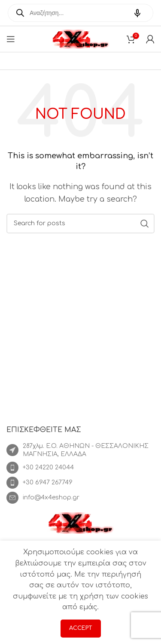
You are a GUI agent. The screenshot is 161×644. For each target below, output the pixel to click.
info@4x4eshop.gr (51, 497)
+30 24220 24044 (48, 467)
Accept (81, 628)
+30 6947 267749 (48, 482)
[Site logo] (81, 39)
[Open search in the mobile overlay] (80, 13)
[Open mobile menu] (11, 39)
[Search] (80, 224)
